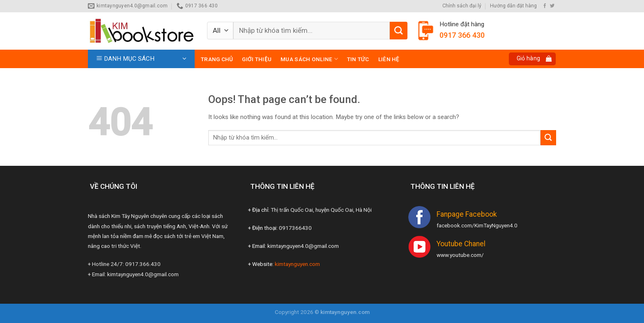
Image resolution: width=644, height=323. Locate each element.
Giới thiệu (257, 59)
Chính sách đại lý (462, 6)
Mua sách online (309, 59)
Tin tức (358, 59)
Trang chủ (217, 59)
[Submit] (399, 31)
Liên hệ (389, 59)
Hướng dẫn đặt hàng (513, 6)
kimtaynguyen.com (297, 264)
